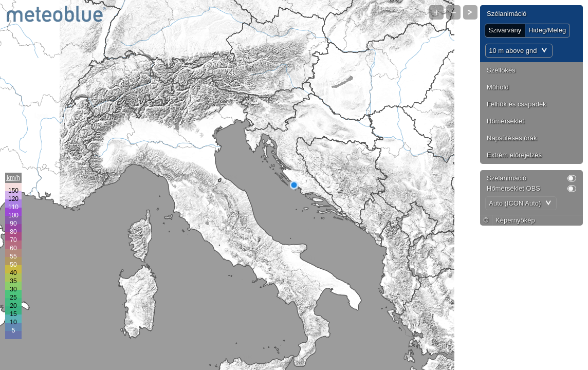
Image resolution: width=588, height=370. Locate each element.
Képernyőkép (515, 220)
